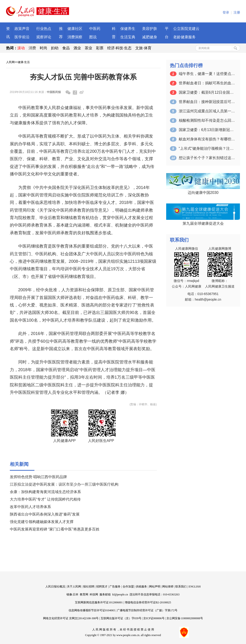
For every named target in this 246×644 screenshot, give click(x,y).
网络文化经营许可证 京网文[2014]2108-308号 (71, 618)
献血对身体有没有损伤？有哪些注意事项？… (207, 139)
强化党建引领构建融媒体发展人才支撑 (42, 522)
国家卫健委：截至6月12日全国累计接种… (207, 92)
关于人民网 (74, 587)
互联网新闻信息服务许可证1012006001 (99, 602)
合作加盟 (128, 587)
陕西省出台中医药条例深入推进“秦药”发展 (45, 514)
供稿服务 (141, 587)
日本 (76, 594)
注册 (237, 12)
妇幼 (55, 48)
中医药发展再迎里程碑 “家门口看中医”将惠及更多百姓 (55, 529)
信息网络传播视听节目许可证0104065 (92, 610)
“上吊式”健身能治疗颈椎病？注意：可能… (207, 148)
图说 (93, 37)
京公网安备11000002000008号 (185, 618)
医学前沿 (22, 37)
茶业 (88, 48)
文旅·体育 (143, 48)
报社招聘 (89, 587)
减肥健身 (150, 37)
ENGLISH (195, 587)
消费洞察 (75, 37)
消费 (32, 48)
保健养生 (128, 29)
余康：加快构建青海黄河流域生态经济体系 (45, 492)
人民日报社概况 (55, 587)
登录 (226, 12)
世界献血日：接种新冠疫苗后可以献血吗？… (207, 102)
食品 (66, 48)
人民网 (10, 62)
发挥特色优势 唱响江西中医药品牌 (38, 477)
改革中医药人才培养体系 (30, 507)
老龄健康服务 (184, 37)
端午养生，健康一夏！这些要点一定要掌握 (207, 74)
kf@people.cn (120, 594)
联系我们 (181, 587)
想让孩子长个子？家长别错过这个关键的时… (207, 158)
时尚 (44, 48)
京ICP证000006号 (154, 618)
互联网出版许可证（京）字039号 (121, 618)
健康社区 (75, 29)
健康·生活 (24, 62)
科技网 (94, 594)
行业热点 (44, 29)
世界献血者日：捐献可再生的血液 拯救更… (207, 83)
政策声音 (22, 29)
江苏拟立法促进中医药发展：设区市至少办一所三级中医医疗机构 (64, 484)
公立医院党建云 (186, 29)
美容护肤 (150, 29)
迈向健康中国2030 (203, 193)
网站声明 (155, 587)
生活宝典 (128, 37)
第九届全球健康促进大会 (203, 223)
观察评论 (44, 37)
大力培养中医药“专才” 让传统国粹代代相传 (45, 499)
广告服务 (115, 587)
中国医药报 (54, 92)
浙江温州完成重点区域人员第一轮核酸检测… (207, 111)
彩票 (100, 48)
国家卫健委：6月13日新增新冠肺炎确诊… (207, 130)
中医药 (95, 29)
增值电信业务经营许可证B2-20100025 (148, 602)
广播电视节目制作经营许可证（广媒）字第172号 (147, 610)
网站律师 (168, 587)
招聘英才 (102, 587)
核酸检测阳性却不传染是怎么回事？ (207, 120)
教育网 (84, 594)
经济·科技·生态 (119, 48)
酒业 (77, 48)
